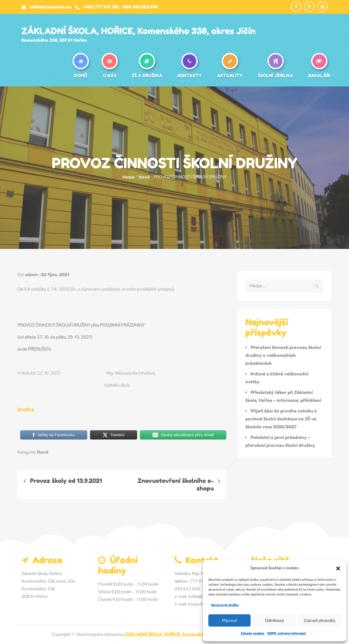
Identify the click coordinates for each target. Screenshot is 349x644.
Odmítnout (274, 620)
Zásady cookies (253, 633)
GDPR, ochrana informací (286, 633)
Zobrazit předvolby (320, 620)
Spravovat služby (225, 605)
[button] (338, 568)
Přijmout (229, 620)
